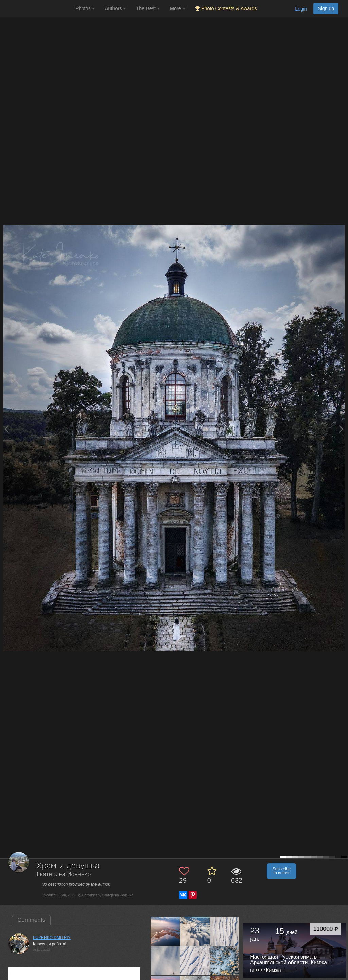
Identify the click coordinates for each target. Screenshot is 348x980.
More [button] (178, 8)
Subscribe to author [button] (282, 871)
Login (301, 9)
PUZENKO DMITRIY (52, 938)
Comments (31, 920)
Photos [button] (85, 8)
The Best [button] (148, 8)
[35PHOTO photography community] (37, 9)
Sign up (326, 8)
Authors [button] (116, 8)
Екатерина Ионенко (64, 875)
